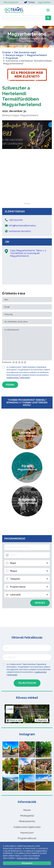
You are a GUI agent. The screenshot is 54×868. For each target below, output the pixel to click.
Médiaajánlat (27, 816)
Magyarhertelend (37, 55)
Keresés (40, 603)
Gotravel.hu (21, 707)
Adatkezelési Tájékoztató (18, 378)
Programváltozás (27, 838)
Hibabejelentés (27, 821)
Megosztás (41, 720)
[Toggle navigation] (48, 10)
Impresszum (27, 833)
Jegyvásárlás (44, 2)
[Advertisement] (27, 185)
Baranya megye (15, 55)
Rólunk (27, 810)
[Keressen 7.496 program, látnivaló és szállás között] (24, 18)
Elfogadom (27, 863)
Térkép (29, 2)
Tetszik (14, 720)
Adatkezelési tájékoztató (27, 827)
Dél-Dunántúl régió (25, 52)
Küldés (10, 385)
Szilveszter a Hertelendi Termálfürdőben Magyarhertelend (22, 96)
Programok (12, 58)
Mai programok (11, 2)
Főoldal (6, 52)
